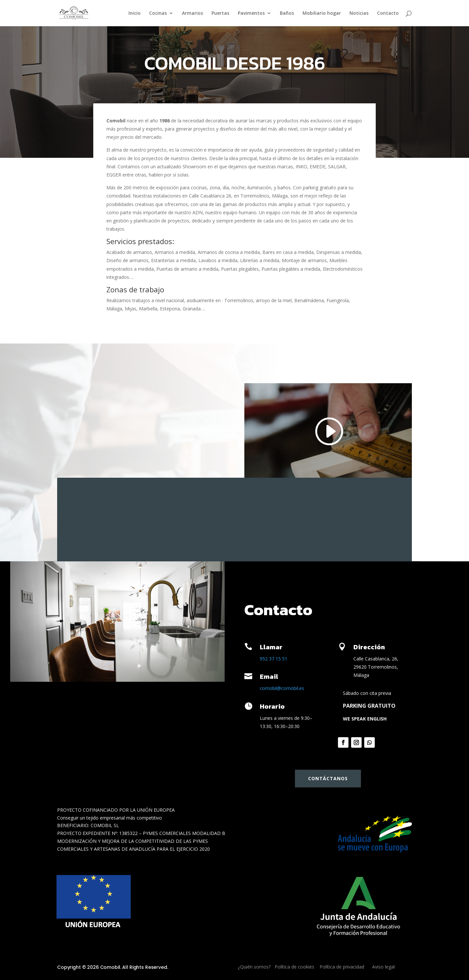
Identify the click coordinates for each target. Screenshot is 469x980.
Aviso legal (383, 967)
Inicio (134, 13)
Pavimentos (251, 13)
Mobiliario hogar (322, 13)
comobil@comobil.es (282, 688)
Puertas (220, 13)
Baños (287, 13)
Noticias (359, 13)
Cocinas (158, 13)
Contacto (388, 13)
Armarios (192, 13)
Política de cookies (294, 967)
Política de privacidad (342, 967)
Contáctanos (328, 778)
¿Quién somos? (254, 967)
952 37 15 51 (274, 659)
